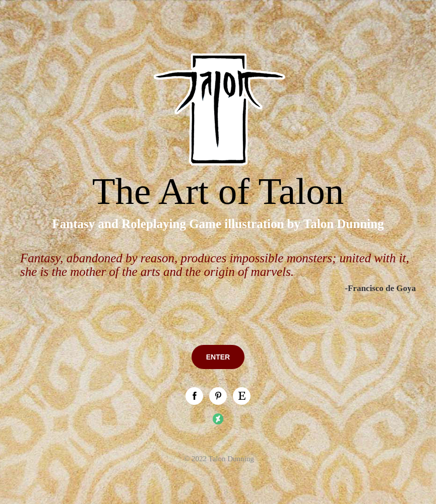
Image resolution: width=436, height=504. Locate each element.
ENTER (218, 357)
